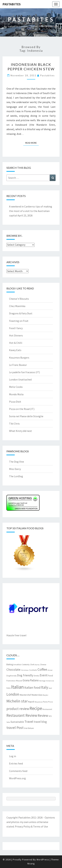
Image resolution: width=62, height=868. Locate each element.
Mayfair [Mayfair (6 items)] (46, 695)
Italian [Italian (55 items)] (17, 687)
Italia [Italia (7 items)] (9, 688)
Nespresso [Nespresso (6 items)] (39, 702)
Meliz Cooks (16, 387)
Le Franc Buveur (18, 365)
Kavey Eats (15, 350)
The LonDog (16, 476)
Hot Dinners (16, 335)
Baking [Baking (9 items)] (10, 664)
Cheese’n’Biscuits (19, 299)
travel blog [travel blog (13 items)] (40, 722)
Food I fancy (16, 328)
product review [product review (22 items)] (18, 709)
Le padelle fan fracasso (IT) (24, 372)
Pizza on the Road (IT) (22, 409)
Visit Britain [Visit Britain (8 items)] (29, 728)
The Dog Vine (17, 462)
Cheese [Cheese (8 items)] (43, 664)
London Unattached (20, 379)
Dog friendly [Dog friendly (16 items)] (25, 675)
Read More (32, 143)
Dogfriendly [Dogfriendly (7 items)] (11, 676)
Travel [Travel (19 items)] (29, 721)
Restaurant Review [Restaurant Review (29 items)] (22, 715)
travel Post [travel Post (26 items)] (15, 728)
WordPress (43, 860)
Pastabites (12, 4)
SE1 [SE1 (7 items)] (50, 716)
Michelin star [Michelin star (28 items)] (17, 701)
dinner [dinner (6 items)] (50, 670)
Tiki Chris (14, 424)
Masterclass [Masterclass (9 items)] (37, 695)
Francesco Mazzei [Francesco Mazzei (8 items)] (14, 681)
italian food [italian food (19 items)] (32, 687)
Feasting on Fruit (19, 321)
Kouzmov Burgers (19, 358)
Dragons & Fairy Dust (21, 313)
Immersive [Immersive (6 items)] (50, 681)
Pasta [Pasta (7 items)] (45, 702)
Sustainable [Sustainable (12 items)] (17, 722)
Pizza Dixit (15, 402)
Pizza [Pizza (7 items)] (50, 702)
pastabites (47, 75)
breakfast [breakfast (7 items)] (17, 664)
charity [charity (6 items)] (37, 665)
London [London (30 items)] (13, 694)
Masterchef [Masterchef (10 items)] (25, 695)
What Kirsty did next (21, 431)
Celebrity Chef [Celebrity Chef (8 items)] (28, 664)
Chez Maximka (17, 306)
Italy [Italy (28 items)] (44, 687)
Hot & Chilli (16, 343)
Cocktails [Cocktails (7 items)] (33, 670)
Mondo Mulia (16, 394)
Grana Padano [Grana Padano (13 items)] (31, 680)
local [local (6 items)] (50, 688)
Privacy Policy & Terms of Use (31, 826)
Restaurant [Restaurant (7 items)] (47, 709)
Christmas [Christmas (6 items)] (25, 670)
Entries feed (16, 763)
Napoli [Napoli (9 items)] (31, 702)
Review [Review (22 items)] (43, 715)
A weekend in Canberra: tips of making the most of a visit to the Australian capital (31, 211)
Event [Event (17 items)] (44, 675)
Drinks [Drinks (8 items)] (36, 676)
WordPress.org (17, 778)
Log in (13, 756)
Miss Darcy (15, 469)
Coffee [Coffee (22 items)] (42, 669)
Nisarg (31, 864)
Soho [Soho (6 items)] (8, 722)
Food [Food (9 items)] (50, 676)
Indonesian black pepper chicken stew (31, 67)
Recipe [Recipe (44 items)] (36, 708)
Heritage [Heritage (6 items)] (42, 681)
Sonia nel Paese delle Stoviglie (26, 416)
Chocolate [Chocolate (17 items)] (13, 670)
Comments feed (18, 771)
